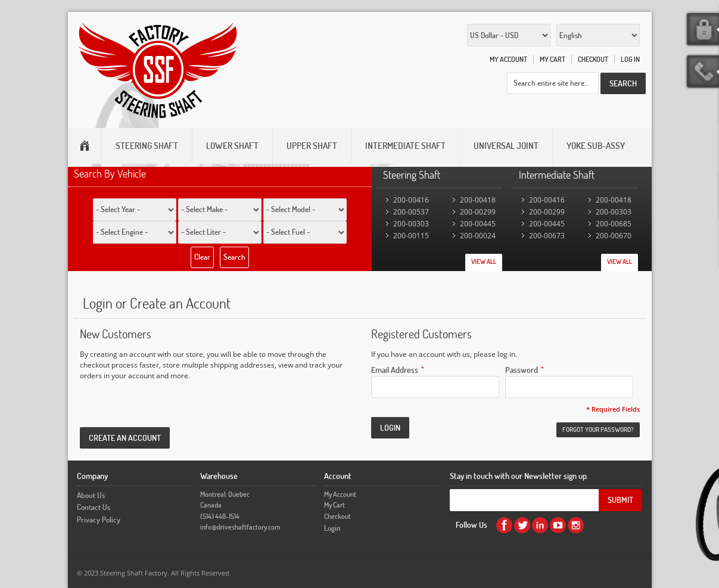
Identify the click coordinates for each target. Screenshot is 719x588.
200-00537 (411, 212)
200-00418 (478, 200)
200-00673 (547, 236)
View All (484, 262)
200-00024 (478, 236)
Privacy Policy (99, 519)
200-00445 (478, 224)
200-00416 (411, 200)
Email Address (395, 369)
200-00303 (411, 224)
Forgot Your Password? (598, 430)
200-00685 (614, 224)
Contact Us (94, 507)
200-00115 (411, 236)
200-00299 (478, 212)
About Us (91, 495)
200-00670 (614, 236)
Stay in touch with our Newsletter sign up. (519, 476)
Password (522, 369)
